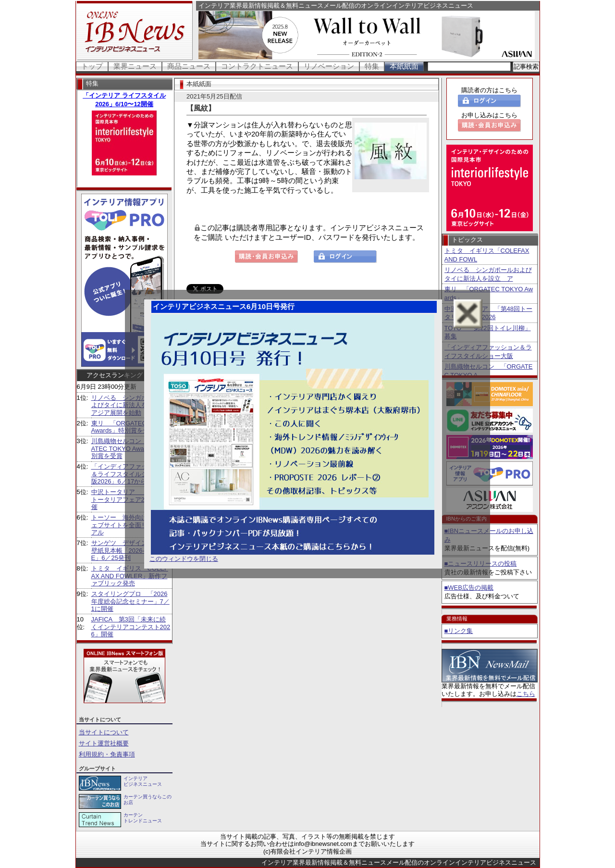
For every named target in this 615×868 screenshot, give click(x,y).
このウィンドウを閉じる (184, 559)
